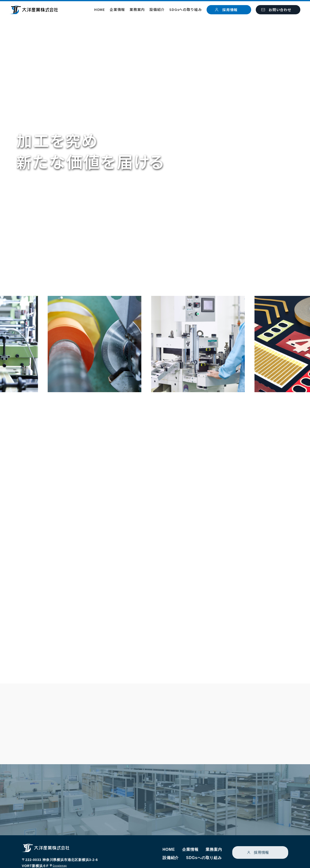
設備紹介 (157, 9)
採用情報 (261, 835)
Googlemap (61, 848)
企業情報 (117, 9)
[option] (122, 344)
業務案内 (137, 9)
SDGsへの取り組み (186, 9)
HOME (100, 9)
